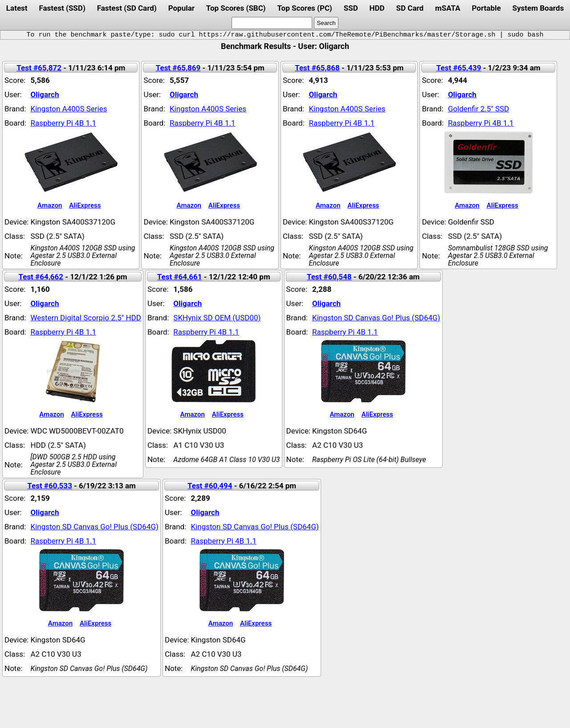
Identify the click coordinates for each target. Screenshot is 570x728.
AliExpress (85, 205)
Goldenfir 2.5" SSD (478, 109)
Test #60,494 (210, 486)
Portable (487, 8)
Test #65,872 (39, 68)
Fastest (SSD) (62, 8)
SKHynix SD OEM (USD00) (217, 318)
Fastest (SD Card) (127, 8)
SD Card (410, 8)
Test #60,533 (50, 486)
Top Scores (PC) (304, 8)
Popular (181, 8)
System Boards (538, 8)
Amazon (50, 205)
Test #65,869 (178, 68)
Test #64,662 (41, 277)
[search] (272, 23)
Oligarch (45, 94)
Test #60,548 (329, 277)
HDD (377, 8)
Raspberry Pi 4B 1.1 (63, 123)
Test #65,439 (459, 68)
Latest (17, 8)
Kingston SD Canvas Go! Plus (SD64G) (376, 318)
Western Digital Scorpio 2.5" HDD (85, 318)
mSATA (448, 8)
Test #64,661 (180, 277)
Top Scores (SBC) (236, 8)
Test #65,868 (317, 68)
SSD (351, 8)
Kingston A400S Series (69, 109)
